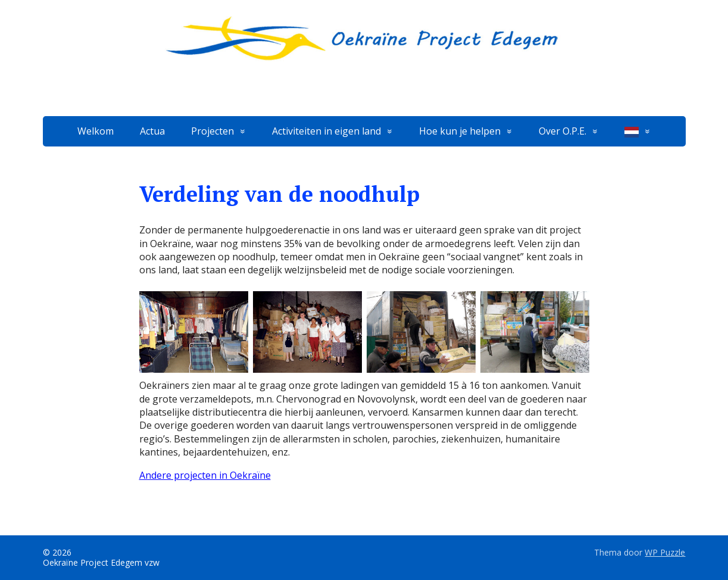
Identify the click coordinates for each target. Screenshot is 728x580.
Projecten (213, 131)
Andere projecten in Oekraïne (205, 475)
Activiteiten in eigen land (326, 131)
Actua (152, 131)
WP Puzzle (665, 552)
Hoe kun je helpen (460, 131)
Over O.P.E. (563, 131)
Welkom (96, 131)
